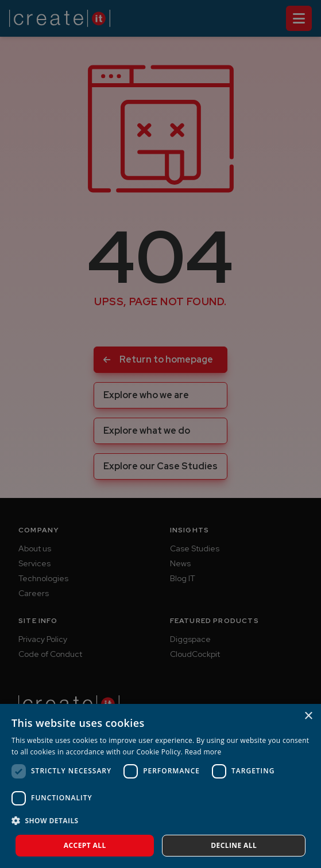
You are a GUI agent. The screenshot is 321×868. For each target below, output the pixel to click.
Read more (203, 752)
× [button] (308, 716)
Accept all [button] (85, 845)
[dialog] (160, 786)
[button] (160, 821)
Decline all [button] (234, 845)
